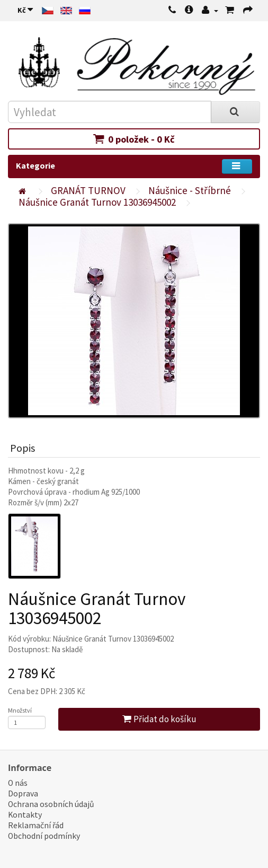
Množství (20, 710)
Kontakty (25, 815)
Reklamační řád (36, 825)
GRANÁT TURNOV (88, 190)
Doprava (23, 794)
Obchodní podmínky (44, 836)
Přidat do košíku (159, 719)
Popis (23, 448)
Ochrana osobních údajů (51, 804)
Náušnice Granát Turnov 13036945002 (97, 202)
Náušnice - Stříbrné (190, 190)
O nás (18, 783)
